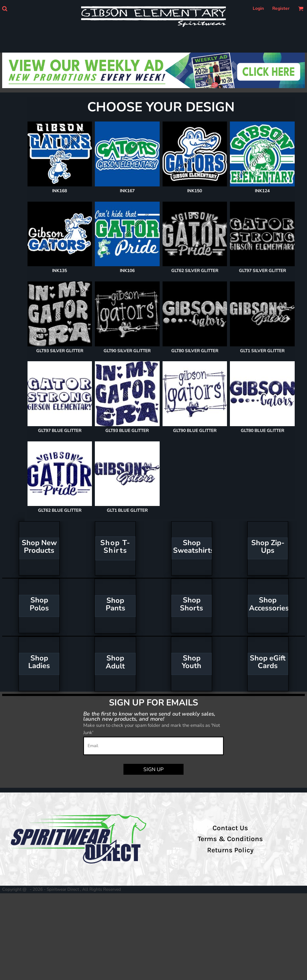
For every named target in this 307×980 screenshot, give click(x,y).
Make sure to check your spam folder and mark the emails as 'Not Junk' (152, 729)
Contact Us (230, 828)
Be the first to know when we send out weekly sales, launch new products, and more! (149, 716)
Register (281, 8)
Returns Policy (230, 850)
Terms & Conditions (230, 839)
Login (258, 8)
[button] (5, 9)
